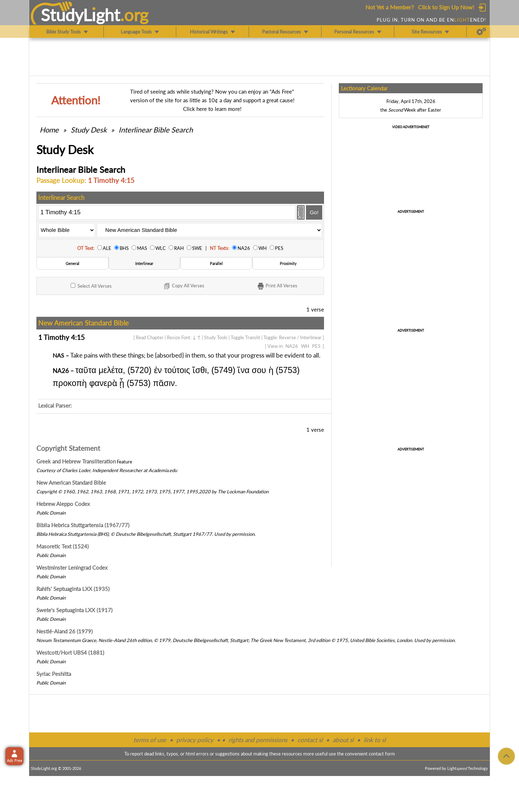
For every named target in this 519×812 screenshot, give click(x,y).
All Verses (91, 286)
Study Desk (89, 130)
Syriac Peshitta (54, 674)
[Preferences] (481, 32)
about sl (343, 740)
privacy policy (195, 740)
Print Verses (277, 286)
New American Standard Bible (71, 483)
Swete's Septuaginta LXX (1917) (74, 610)
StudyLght (81, 15)
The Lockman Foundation (243, 492)
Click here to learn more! (212, 109)
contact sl (310, 740)
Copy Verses (184, 286)
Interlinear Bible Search (156, 130)
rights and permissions (258, 740)
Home (49, 130)
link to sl (375, 740)
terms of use (150, 740)
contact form (382, 754)
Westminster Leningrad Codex (72, 567)
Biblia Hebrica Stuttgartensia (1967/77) (83, 525)
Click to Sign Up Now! (446, 7)
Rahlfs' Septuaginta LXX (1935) (73, 589)
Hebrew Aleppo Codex (63, 504)
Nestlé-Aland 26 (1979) (65, 631)
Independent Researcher (117, 470)
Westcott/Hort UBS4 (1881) (70, 652)
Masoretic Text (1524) (63, 546)
